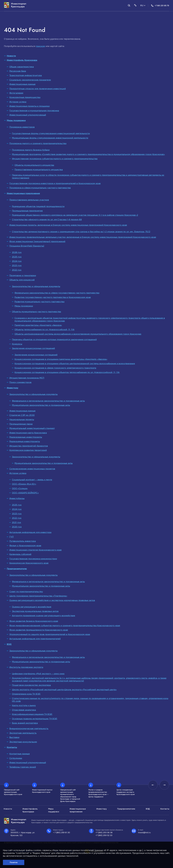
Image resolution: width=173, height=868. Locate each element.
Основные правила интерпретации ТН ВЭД (35, 719)
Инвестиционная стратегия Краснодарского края (36, 550)
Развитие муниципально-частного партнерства (39, 302)
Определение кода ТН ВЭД (26, 694)
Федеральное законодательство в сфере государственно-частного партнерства (57, 293)
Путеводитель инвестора (23, 541)
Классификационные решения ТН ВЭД (32, 714)
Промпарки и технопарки (23, 275)
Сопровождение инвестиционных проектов (32, 469)
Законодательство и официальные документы (36, 286)
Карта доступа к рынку (24, 705)
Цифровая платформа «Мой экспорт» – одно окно (38, 674)
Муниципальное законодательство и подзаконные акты (41, 405)
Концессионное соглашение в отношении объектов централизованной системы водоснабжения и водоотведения (75, 364)
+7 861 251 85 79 (160, 6)
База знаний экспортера (25, 723)
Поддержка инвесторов (22, 127)
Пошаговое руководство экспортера (31, 685)
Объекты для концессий (22, 280)
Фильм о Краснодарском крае (25, 546)
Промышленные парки (21, 424)
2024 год (17, 261)
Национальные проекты (22, 420)
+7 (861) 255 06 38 (104, 833)
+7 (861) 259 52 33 (104, 835)
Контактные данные (20, 754)
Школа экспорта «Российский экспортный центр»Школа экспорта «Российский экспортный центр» (64, 690)
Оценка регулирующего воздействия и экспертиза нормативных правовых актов (52, 600)
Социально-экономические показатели (30, 80)
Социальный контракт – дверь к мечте (32, 480)
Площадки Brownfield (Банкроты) (27, 246)
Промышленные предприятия (27, 211)
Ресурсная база (18, 71)
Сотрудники (16, 758)
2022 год (17, 270)
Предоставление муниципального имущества (39, 170)
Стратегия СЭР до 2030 (22, 415)
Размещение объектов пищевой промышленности (38, 206)
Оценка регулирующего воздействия (32, 607)
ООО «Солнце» (20, 488)
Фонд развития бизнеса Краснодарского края (34, 621)
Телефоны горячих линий (23, 767)
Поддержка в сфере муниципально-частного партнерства (40, 188)
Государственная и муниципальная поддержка (34, 111)
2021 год (16, 522)
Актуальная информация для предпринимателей (35, 639)
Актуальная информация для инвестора (30, 532)
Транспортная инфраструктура (26, 75)
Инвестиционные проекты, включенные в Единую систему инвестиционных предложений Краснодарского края (68, 225)
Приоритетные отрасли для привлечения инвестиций (38, 89)
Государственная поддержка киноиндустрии (33, 559)
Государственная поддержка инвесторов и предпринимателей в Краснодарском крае (55, 183)
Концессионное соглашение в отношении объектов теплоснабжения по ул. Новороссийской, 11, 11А (67, 372)
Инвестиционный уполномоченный (28, 115)
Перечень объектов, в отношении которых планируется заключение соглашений (54, 340)
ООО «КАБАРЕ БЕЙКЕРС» (25, 493)
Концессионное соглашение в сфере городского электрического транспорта (55, 368)
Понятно (14, 862)
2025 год (17, 257)
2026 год (17, 252)
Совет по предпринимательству (26, 592)
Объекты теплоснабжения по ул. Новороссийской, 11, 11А (44, 330)
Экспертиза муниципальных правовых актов (35, 611)
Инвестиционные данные (22, 84)
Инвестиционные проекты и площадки (29, 106)
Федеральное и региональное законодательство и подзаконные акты (48, 401)
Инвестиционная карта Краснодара (28, 433)
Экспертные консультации (23, 742)
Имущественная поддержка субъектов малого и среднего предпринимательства (55, 159)
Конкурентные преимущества (25, 97)
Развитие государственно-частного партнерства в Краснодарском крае (53, 297)
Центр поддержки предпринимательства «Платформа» (38, 596)
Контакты (12, 747)
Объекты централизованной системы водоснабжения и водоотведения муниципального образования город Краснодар (78, 334)
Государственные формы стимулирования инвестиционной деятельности (51, 133)
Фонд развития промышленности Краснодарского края (39, 630)
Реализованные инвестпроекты (26, 437)
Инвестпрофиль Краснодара (22, 60)
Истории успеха (18, 102)
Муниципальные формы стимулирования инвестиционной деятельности (50, 138)
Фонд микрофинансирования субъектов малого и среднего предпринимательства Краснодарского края (65, 626)
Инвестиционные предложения (23, 193)
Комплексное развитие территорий (28, 450)
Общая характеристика (22, 67)
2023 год (17, 266)
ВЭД (9, 644)
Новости (11, 56)
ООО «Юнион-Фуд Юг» (24, 484)
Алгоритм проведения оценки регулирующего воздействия (44, 616)
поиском (41, 46)
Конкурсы (17, 344)
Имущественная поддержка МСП (27, 378)
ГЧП (11, 537)
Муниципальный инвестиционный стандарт (32, 428)
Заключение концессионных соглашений (33, 348)
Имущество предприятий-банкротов (29, 446)
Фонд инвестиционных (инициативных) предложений (37, 241)
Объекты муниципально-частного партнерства (37, 312)
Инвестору (12, 388)
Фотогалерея (16, 93)
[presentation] (153, 785)
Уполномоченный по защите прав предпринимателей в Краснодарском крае (50, 634)
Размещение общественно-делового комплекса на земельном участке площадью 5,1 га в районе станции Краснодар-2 (75, 215)
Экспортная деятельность (23, 733)
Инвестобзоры (17, 498)
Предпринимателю (17, 569)
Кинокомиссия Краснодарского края (29, 563)
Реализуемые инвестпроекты (25, 441)
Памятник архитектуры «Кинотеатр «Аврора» (38, 325)
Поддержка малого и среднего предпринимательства (38, 143)
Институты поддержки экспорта (26, 667)
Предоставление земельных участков (29, 200)
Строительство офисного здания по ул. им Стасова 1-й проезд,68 (47, 220)
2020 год (17, 527)
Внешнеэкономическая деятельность (29, 729)
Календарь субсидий (20, 554)
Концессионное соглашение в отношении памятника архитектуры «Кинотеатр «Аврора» (61, 359)
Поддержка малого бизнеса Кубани (31, 150)
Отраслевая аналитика (24, 710)
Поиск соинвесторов (20, 382)
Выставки (14, 737)
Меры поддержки (16, 120)
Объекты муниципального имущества (34, 165)
